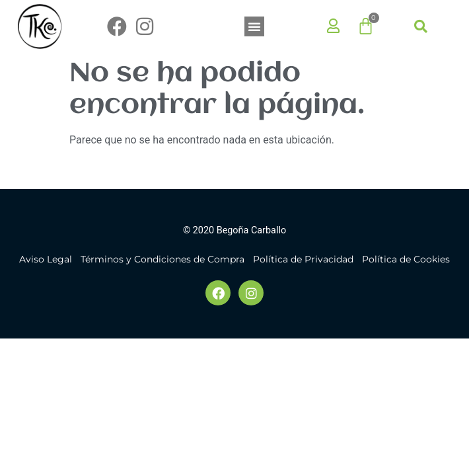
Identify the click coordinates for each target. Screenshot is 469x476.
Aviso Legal (46, 259)
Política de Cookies (406, 259)
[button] (254, 26)
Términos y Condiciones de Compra (162, 259)
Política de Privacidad (303, 259)
